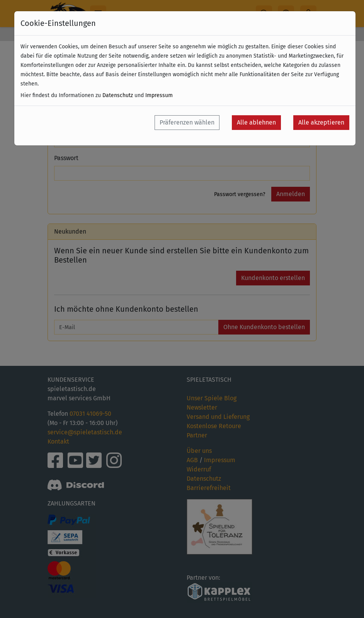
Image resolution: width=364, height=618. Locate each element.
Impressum (159, 95)
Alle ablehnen (256, 122)
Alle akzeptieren (321, 122)
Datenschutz (118, 95)
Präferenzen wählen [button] (187, 122)
